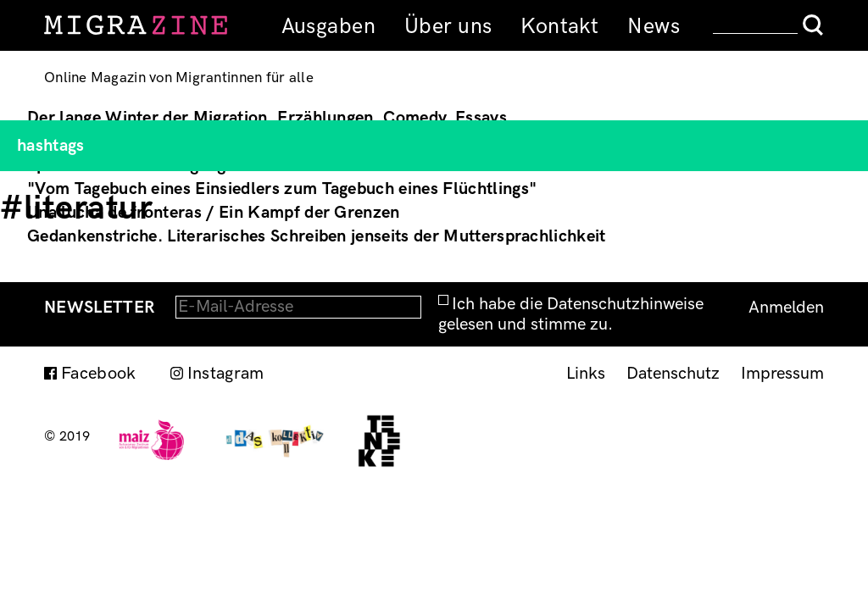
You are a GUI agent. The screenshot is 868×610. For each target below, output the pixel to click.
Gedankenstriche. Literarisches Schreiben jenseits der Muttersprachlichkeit (317, 236)
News (654, 26)
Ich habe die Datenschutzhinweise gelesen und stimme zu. (571, 314)
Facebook (99, 374)
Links (586, 374)
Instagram (226, 374)
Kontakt (559, 26)
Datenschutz (673, 374)
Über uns (448, 26)
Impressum (782, 374)
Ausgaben (328, 26)
